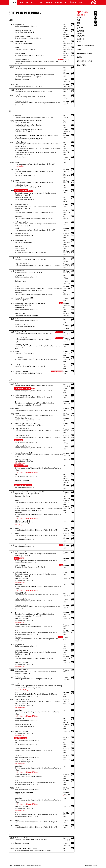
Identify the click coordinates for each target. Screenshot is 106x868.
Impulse (61, 303)
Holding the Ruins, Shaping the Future (26, 423)
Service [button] (81, 2)
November (81, 36)
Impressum (95, 865)
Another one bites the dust (23, 388)
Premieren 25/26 (85, 53)
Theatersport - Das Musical (22, 496)
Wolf (16, 73)
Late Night (61, 60)
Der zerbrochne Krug (21, 42)
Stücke (80, 49)
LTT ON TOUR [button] (58, 2)
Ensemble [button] (40, 2)
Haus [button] (32, 2)
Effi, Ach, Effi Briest (20, 332)
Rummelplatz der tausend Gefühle (24, 298)
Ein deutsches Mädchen (21, 151)
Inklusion (82, 65)
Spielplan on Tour (86, 45)
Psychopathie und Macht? (22, 371)
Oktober (80, 33)
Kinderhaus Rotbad (20, 166)
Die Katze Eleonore (20, 54)
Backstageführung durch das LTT (24, 453)
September (81, 31)
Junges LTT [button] (49, 2)
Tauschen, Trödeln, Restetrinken (24, 792)
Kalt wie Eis (18, 738)
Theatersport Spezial (21, 157)
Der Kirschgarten (20, 24)
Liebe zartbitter (19, 271)
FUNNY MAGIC (19, 246)
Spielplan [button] (13, 2)
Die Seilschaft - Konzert (22, 185)
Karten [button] (21, 2)
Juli (79, 25)
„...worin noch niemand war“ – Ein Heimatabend (28, 129)
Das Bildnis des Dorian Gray (23, 30)
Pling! (16, 84)
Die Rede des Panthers (21, 191)
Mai (78, 20)
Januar (80, 42)
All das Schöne (19, 357)
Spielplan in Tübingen (83, 13)
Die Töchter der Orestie (21, 233)
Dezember (81, 39)
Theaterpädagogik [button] (70, 2)
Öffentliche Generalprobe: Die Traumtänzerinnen (29, 121)
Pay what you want (59, 332)
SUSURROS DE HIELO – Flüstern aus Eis (26, 848)
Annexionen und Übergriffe (57, 371)
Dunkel (17, 162)
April (79, 17)
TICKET (73, 24)
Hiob (16, 440)
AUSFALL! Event (19, 90)
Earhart (17, 286)
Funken (17, 408)
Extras (80, 57)
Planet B (17, 67)
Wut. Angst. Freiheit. (21, 485)
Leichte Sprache (85, 61)
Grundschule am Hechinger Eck (23, 690)
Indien (17, 558)
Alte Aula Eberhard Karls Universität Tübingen (26, 472)
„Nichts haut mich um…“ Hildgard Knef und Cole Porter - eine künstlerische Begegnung (37, 136)
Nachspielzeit (19, 637)
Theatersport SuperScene (22, 79)
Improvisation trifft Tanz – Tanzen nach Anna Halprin (30, 303)
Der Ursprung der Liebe (21, 101)
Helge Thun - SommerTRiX (22, 459)
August (80, 28)
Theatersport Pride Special (22, 838)
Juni (79, 23)
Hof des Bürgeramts (20, 463)
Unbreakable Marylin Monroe (23, 36)
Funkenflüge (18, 466)
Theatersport (18, 115)
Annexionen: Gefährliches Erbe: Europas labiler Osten (30, 492)
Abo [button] (27, 2)
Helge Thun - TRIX (20, 313)
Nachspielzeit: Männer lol (22, 60)
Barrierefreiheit (89, 865)
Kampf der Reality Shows (22, 264)
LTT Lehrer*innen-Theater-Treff (24, 418)
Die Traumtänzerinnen (21, 142)
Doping (17, 48)
